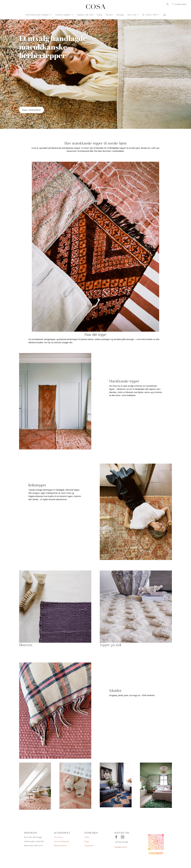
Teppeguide (89, 846)
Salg (100, 15)
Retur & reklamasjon (62, 841)
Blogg (120, 15)
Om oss (132, 15)
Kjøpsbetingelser (60, 846)
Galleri (109, 15)
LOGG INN (150, 15)
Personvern (58, 837)
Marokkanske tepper (38, 15)
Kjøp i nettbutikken (32, 110)
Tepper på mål (85, 15)
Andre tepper (63, 15)
